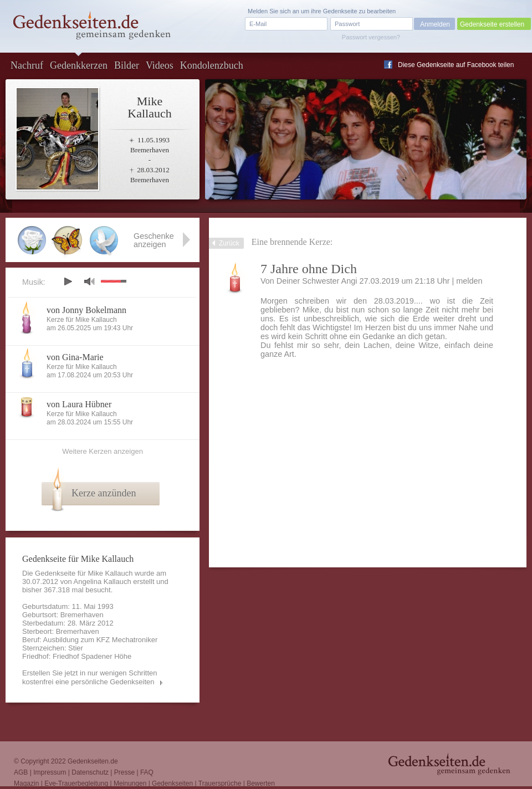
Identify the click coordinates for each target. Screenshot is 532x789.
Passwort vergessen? (371, 37)
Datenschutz (90, 772)
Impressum (50, 772)
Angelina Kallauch (103, 581)
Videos (160, 65)
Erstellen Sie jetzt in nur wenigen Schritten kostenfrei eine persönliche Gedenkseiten (90, 677)
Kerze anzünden (104, 493)
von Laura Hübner (79, 404)
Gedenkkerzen (79, 65)
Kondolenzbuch (212, 65)
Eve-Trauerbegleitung (76, 783)
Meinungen (130, 783)
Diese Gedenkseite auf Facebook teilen (456, 65)
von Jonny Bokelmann (86, 310)
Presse (124, 772)
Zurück (229, 243)
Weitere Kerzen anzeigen (103, 451)
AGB (21, 772)
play (68, 281)
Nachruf (27, 65)
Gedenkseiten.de (93, 761)
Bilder (127, 65)
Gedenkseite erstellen (492, 24)
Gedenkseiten (172, 783)
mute (89, 281)
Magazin (26, 783)
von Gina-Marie (75, 357)
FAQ (147, 772)
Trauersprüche (220, 783)
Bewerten (261, 783)
